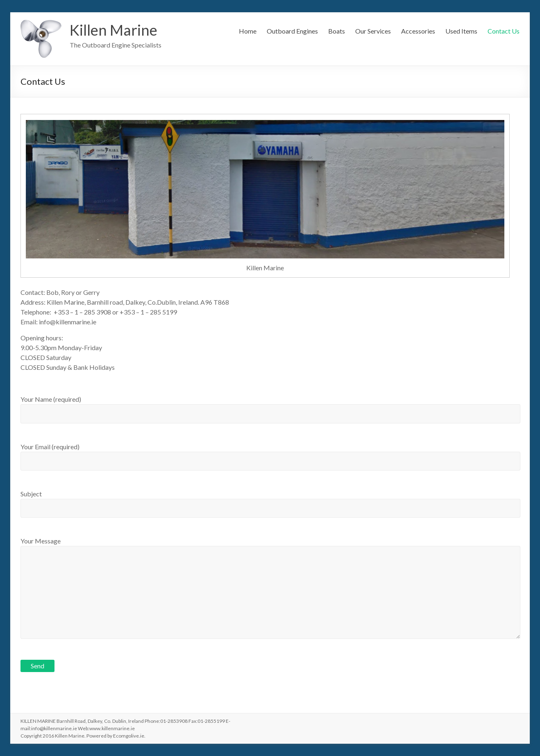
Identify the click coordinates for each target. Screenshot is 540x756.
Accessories (418, 31)
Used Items (461, 31)
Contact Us (504, 31)
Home (248, 31)
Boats (337, 31)
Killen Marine (113, 30)
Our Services (373, 31)
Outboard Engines (292, 31)
